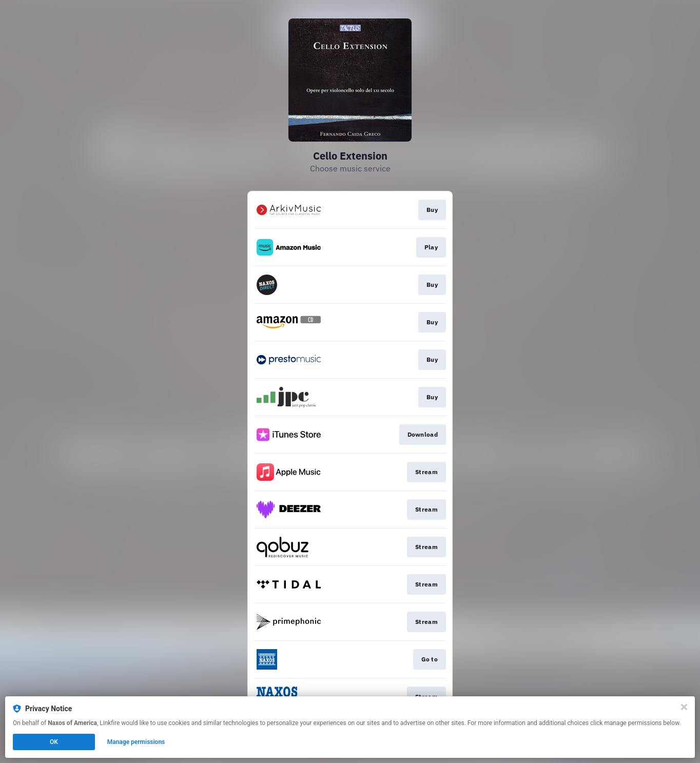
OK (54, 742)
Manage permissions (136, 742)
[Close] (684, 707)
